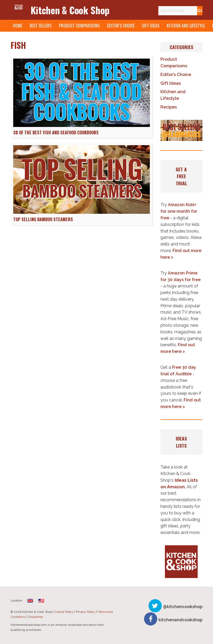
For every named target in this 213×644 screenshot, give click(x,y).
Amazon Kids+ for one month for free (179, 211)
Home (18, 26)
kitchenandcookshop (180, 620)
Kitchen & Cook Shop (70, 10)
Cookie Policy (64, 612)
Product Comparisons (79, 26)
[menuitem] (30, 601)
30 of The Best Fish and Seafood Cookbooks (56, 132)
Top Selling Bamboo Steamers (43, 219)
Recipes (169, 107)
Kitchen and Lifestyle (186, 26)
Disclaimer (36, 617)
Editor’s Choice (121, 26)
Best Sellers (41, 26)
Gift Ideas (151, 26)
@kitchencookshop (183, 607)
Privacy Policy (86, 612)
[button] (181, 130)
